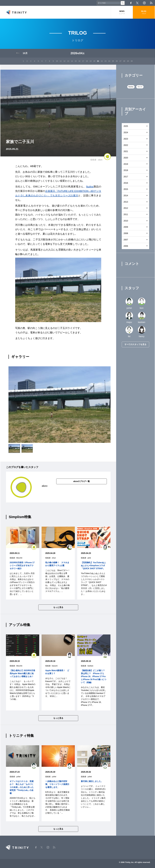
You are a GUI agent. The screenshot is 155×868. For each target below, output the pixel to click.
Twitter (137, 3)
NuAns (90, 187)
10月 (25, 53)
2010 (126, 221)
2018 (126, 170)
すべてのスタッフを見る (135, 344)
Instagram (144, 3)
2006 (126, 246)
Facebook (131, 3)
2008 (126, 233)
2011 (126, 214)
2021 (126, 151)
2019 (126, 164)
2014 (126, 196)
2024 (126, 133)
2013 (126, 202)
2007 (126, 240)
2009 (126, 227)
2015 (126, 189)
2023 (126, 139)
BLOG (144, 12)
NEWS (122, 12)
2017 (126, 177)
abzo (100, 160)
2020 (126, 158)
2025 (126, 126)
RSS (151, 3)
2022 (126, 145)
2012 (126, 208)
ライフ (140, 87)
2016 (126, 183)
